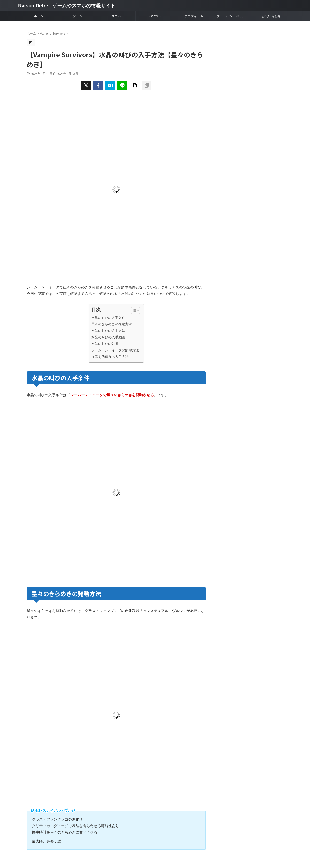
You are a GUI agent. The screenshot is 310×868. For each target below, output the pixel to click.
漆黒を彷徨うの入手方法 (110, 357)
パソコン (155, 16)
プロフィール (194, 16)
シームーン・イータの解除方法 (115, 350)
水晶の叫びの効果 (105, 344)
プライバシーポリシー (232, 16)
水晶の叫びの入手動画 (108, 337)
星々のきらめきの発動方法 (112, 324)
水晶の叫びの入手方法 (108, 331)
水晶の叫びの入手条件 (108, 318)
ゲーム (77, 16)
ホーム (39, 16)
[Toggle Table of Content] (133, 310)
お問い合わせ (271, 16)
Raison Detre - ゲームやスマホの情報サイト (67, 6)
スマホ (116, 16)
